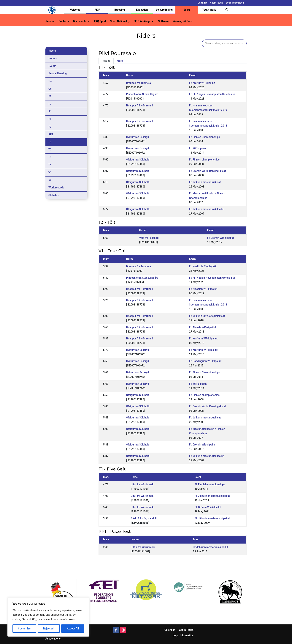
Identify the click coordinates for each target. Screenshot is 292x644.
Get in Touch (216, 3)
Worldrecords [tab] (56, 188)
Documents (80, 21)
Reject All (49, 629)
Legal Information (235, 3)
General (50, 21)
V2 (50, 180)
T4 (50, 165)
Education (142, 10)
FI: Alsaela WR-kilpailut (203, 327)
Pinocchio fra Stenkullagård (142, 94)
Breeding (120, 10)
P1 (50, 111)
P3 (50, 127)
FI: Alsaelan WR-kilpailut (203, 289)
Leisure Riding (164, 10)
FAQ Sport (100, 21)
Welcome (75, 10)
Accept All (73, 629)
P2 (50, 119)
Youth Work (209, 10)
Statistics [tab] (54, 195)
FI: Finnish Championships (205, 137)
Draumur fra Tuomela (138, 83)
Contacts (64, 21)
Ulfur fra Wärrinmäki (142, 484)
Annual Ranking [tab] (58, 73)
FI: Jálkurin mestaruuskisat (205, 182)
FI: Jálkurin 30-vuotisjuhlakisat (207, 316)
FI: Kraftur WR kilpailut (202, 83)
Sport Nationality (120, 21)
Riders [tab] (52, 51)
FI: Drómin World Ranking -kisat (208, 171)
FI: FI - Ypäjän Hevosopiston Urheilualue (212, 94)
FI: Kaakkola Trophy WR (203, 266)
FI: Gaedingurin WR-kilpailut (205, 361)
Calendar (202, 3)
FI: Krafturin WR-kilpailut (203, 338)
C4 (50, 81)
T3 (50, 157)
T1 (50, 142)
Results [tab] (106, 61)
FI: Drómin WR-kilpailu (202, 445)
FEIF (97, 10)
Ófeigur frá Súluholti (138, 160)
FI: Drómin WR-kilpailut (220, 238)
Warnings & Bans (182, 21)
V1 (50, 172)
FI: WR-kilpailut (198, 148)
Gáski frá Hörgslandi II (144, 518)
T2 (50, 149)
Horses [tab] (53, 58)
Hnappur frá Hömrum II (139, 106)
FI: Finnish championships (204, 160)
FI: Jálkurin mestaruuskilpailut (207, 209)
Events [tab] (52, 66)
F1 (50, 96)
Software (163, 21)
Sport (187, 10)
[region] (48, 617)
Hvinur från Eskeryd (137, 137)
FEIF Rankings (142, 21)
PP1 (51, 134)
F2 (50, 104)
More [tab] (120, 61)
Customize (24, 629)
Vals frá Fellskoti (149, 238)
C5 (50, 89)
